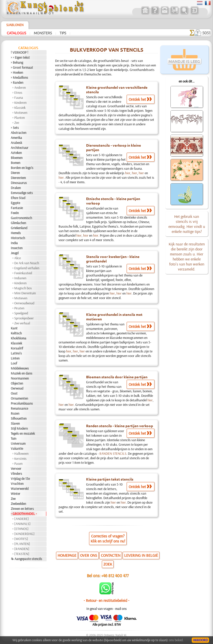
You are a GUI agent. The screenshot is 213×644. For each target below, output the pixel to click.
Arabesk (16, 143)
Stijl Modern (19, 428)
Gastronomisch (21, 218)
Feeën (15, 213)
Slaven (15, 423)
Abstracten (19, 133)
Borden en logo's (22, 168)
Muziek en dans (22, 373)
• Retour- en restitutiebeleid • (106, 600)
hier (128, 173)
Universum (18, 443)
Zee (17, 123)
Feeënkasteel (23, 273)
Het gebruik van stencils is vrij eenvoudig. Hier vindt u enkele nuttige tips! (187, 224)
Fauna (19, 98)
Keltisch (16, 333)
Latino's (16, 353)
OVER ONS (89, 555)
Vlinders (16, 474)
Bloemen (17, 158)
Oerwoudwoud (24, 303)
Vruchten (17, 484)
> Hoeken (17, 72)
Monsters (43, 33)
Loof (14, 363)
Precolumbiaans (22, 403)
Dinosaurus (19, 183)
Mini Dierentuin (25, 293)
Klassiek (20, 108)
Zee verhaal (22, 323)
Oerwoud (17, 388)
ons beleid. (176, 640)
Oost (14, 393)
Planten (20, 118)
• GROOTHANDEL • (24, 514)
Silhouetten (19, 418)
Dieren (15, 173)
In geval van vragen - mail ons (106, 609)
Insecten (17, 248)
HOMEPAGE (67, 555)
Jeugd (15, 253)
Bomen (16, 163)
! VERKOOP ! (20, 52)
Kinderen (20, 103)
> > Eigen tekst (20, 57)
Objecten (17, 383)
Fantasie (17, 208)
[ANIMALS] (22, 524)
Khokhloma (19, 338)
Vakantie (17, 448)
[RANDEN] (22, 549)
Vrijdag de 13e (20, 479)
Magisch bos (23, 288)
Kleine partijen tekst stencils (110, 479)
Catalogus (16, 33)
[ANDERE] (22, 519)
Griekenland (19, 228)
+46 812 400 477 (115, 575)
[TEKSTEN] (22, 554)
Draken (16, 188)
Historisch (18, 238)
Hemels (16, 233)
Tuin (14, 438)
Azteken (16, 153)
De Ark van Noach (27, 263)
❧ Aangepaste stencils (26, 559)
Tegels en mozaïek (23, 433)
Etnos (18, 93)
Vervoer (16, 469)
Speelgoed (21, 313)
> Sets (15, 128)
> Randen (17, 82)
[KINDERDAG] (24, 534)
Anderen (20, 87)
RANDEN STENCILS (113, 453)
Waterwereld (20, 489)
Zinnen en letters (22, 509)
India (14, 243)
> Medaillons (19, 77)
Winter (16, 494)
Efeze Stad (18, 198)
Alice (18, 258)
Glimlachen (18, 223)
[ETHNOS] (21, 529)
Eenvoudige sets (22, 193)
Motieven (21, 113)
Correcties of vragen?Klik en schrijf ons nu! (108, 538)
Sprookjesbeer (24, 318)
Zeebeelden (18, 504)
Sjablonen (15, 25)
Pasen (18, 464)
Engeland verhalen (27, 268)
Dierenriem (18, 178)
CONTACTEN (111, 555)
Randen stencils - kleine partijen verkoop (120, 426)
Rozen (15, 413)
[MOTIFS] (21, 539)
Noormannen (20, 378)
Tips (63, 33)
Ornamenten (19, 398)
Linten (15, 358)
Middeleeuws (20, 368)
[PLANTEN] (22, 544)
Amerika (16, 138)
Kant (14, 328)
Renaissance (19, 408)
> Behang (17, 62)
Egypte (15, 203)
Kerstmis (20, 458)
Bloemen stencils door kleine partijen (117, 377)
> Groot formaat (22, 67)
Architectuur (20, 148)
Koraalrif (17, 348)
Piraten (19, 308)
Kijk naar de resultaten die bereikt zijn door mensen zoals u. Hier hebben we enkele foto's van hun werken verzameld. (187, 256)
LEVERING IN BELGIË (141, 555)
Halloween (21, 453)
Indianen (20, 278)
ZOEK (108, 564)
